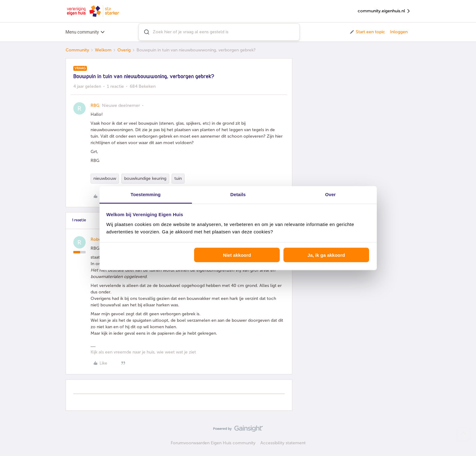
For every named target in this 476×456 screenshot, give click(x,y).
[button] (367, 32)
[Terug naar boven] (464, 434)
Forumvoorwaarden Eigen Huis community (213, 443)
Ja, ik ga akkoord (326, 255)
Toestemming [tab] (146, 194)
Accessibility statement (283, 443)
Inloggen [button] (399, 32)
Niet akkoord (237, 255)
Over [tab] (330, 194)
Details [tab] (238, 194)
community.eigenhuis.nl (384, 11)
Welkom (103, 50)
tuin (178, 178)
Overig (124, 50)
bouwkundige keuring (145, 178)
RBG (95, 105)
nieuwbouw (105, 178)
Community (77, 50)
